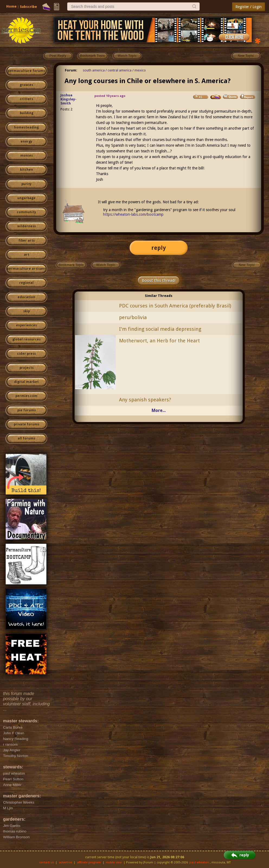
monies (27, 156)
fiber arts (27, 241)
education (26, 297)
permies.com (26, 396)
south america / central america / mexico (114, 70)
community (26, 212)
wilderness (27, 226)
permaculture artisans (26, 269)
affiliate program (89, 862)
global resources (27, 339)
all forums (26, 438)
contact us (47, 862)
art (27, 255)
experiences (26, 325)
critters (26, 99)
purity (26, 184)
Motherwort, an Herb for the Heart (159, 341)
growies (26, 85)
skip (27, 311)
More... (159, 410)
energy (26, 142)
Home (11, 6)
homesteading (26, 127)
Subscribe (28, 7)
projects (27, 368)
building (27, 113)
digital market (26, 382)
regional (26, 283)
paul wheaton (199, 862)
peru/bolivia (133, 317)
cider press (26, 354)
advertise (65, 862)
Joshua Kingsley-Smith (68, 99)
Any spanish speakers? (145, 400)
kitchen (27, 170)
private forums (27, 424)
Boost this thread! (159, 280)
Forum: (71, 70)
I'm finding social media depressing (160, 329)
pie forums (27, 410)
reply (159, 248)
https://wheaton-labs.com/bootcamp (133, 214)
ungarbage (26, 198)
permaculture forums (26, 71)
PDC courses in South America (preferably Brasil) (175, 306)
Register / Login (249, 7)
